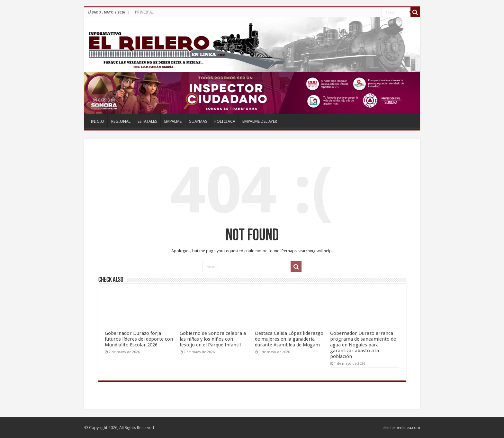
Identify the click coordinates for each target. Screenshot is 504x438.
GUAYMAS (198, 121)
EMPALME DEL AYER (260, 121)
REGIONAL (121, 121)
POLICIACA (225, 121)
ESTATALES (147, 121)
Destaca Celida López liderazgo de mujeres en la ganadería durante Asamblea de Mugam (289, 339)
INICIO (97, 121)
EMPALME (173, 121)
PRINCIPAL (144, 12)
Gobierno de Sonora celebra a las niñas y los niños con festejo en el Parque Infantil (213, 339)
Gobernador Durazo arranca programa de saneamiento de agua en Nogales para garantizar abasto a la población (363, 345)
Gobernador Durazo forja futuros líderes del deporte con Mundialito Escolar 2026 (139, 339)
